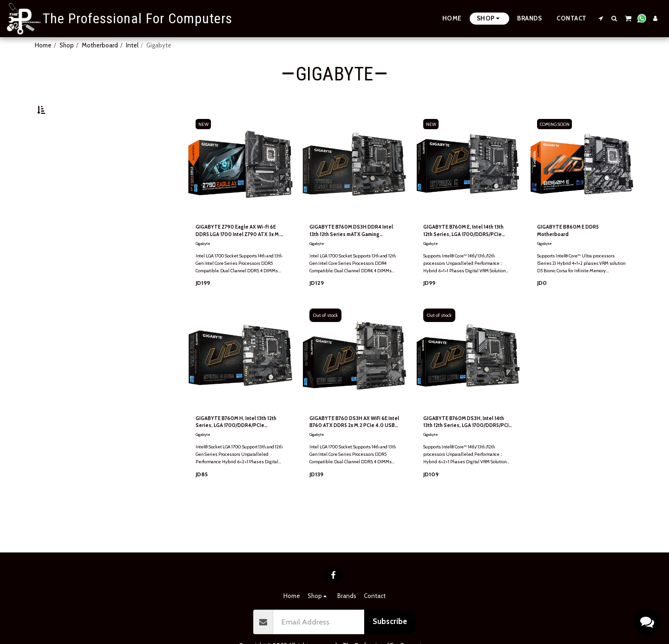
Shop (67, 45)
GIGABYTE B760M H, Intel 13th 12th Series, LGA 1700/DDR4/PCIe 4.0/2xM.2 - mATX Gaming (238, 450)
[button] (601, 18)
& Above (64, 197)
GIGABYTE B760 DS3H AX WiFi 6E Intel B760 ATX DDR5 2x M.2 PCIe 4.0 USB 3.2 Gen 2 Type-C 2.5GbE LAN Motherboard (353, 450)
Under (62, 160)
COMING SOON (557, 147)
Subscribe (390, 621)
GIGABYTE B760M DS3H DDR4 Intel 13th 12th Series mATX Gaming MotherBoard (353, 256)
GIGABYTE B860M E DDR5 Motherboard (574, 255)
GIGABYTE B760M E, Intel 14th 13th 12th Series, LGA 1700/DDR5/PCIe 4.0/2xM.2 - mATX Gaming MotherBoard (466, 256)
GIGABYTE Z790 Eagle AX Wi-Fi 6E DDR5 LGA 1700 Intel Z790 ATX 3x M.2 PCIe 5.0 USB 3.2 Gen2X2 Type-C (240, 256)
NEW (205, 147)
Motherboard (100, 45)
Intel (132, 45)
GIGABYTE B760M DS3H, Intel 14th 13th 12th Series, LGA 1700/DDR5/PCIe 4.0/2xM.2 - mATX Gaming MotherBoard (465, 450)
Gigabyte (204, 270)
